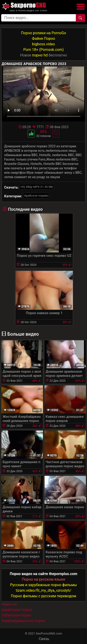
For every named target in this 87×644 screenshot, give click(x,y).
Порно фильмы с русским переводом (44, 596)
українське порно (17, 610)
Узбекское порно (16, 615)
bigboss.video (43, 44)
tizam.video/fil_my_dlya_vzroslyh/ (43, 590)
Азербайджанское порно (23, 621)
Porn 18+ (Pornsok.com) (43, 50)
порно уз (9, 604)
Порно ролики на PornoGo (43, 33)
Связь (44, 639)
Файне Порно (44, 39)
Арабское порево (36, 196)
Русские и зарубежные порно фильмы (44, 585)
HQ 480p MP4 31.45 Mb (37, 187)
